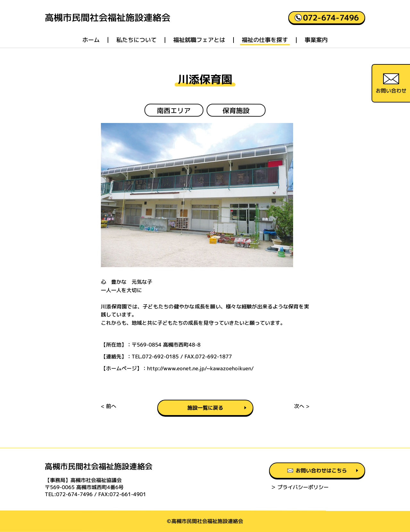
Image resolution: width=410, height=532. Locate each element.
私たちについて (136, 40)
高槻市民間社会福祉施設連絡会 (108, 17)
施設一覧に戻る (205, 408)
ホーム (91, 40)
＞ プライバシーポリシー (300, 487)
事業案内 (316, 40)
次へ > (302, 406)
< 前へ (109, 406)
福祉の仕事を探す (265, 40)
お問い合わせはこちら (317, 471)
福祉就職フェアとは (199, 40)
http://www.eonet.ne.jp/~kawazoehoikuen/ (200, 368)
